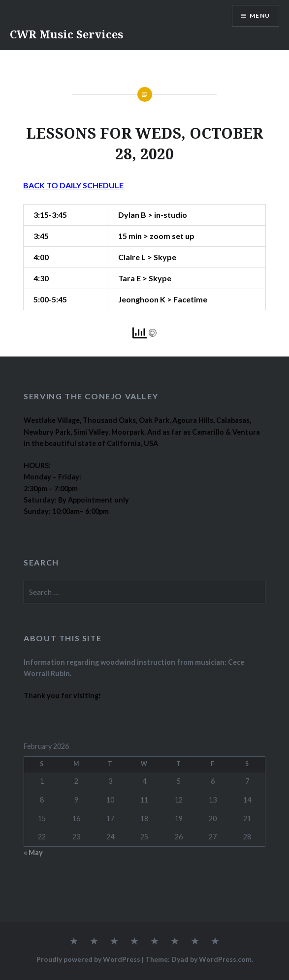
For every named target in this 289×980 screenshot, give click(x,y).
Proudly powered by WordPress (88, 959)
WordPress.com (225, 959)
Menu (260, 15)
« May (33, 852)
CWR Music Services (66, 34)
